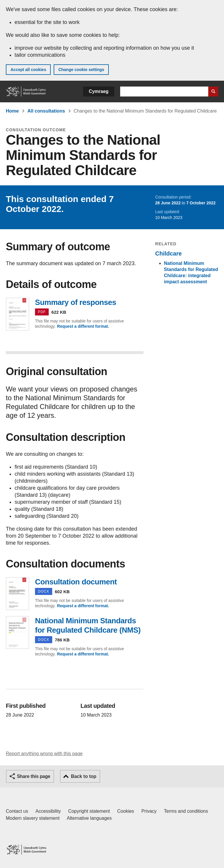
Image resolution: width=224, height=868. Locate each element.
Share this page (34, 776)
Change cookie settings (81, 70)
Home (12, 111)
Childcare (168, 253)
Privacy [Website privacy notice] (149, 811)
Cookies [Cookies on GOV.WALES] (126, 811)
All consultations (46, 111)
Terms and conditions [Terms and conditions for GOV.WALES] (186, 811)
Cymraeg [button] (99, 91)
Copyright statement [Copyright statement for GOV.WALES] (89, 811)
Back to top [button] (84, 776)
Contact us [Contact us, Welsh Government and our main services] (17, 811)
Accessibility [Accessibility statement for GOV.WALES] (48, 811)
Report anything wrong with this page (44, 754)
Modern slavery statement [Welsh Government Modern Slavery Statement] (33, 818)
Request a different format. (83, 326)
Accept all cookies (28, 70)
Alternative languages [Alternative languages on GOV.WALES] (89, 818)
